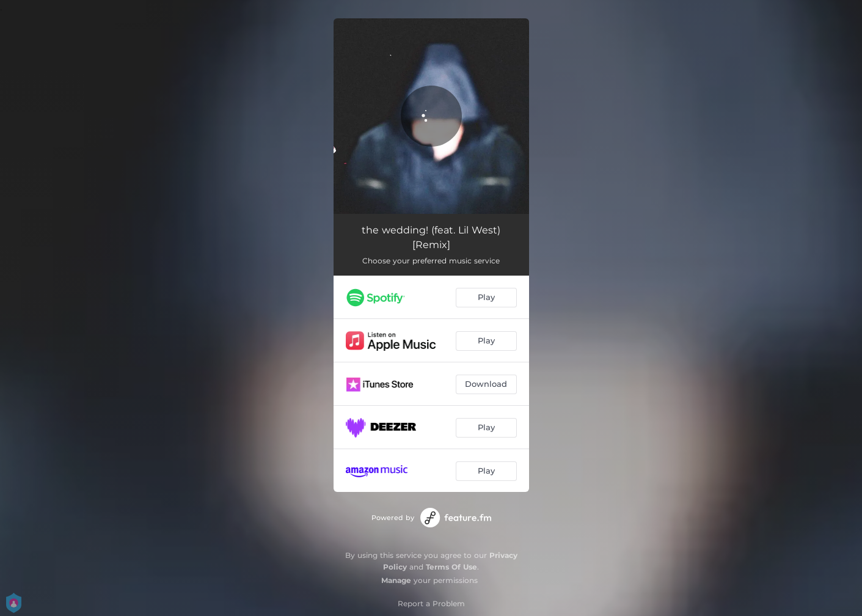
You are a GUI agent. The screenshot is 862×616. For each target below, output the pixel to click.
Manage (396, 580)
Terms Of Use (451, 567)
